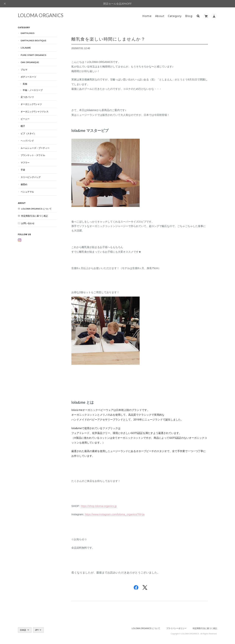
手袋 (23, 170)
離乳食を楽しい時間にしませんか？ (108, 39)
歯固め (24, 184)
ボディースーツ (28, 77)
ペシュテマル (27, 192)
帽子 (23, 126)
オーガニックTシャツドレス (35, 111)
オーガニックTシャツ (31, 104)
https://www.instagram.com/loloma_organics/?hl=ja (115, 514)
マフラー (25, 163)
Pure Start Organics (33, 55)
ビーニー (25, 119)
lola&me (26, 48)
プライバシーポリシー (176, 628)
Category (175, 16)
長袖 (25, 84)
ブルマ (24, 70)
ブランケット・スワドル (33, 155)
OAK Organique (30, 62)
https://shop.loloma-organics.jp (99, 506)
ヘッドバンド (27, 141)
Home (147, 16)
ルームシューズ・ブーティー (35, 148)
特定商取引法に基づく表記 (34, 216)
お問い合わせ (28, 223)
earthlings (27, 33)
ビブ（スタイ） (28, 133)
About (160, 16)
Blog (189, 16)
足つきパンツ (27, 97)
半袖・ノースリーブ (33, 90)
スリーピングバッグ (31, 177)
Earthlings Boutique (33, 40)
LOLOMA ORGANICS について (36, 209)
